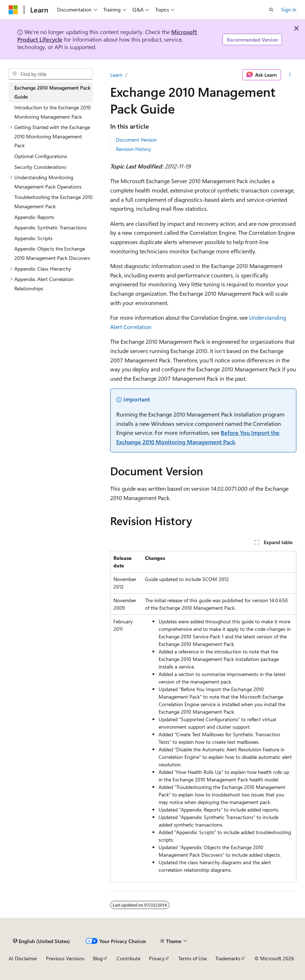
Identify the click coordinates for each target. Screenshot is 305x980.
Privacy (157, 958)
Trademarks (228, 958)
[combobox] (51, 74)
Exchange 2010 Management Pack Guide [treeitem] (52, 92)
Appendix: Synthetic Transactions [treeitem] (51, 227)
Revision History (133, 149)
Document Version (136, 140)
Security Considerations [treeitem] (40, 167)
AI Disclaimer (23, 958)
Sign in (289, 9)
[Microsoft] (13, 10)
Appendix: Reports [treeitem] (34, 217)
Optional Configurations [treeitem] (41, 156)
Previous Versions (65, 958)
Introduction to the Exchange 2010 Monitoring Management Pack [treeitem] (53, 112)
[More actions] (290, 75)
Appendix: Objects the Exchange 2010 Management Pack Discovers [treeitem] (52, 253)
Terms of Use (193, 958)
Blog (98, 958)
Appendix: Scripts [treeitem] (33, 238)
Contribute (128, 958)
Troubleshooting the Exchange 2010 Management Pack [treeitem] (53, 202)
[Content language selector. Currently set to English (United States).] (41, 941)
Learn (116, 75)
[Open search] (271, 10)
